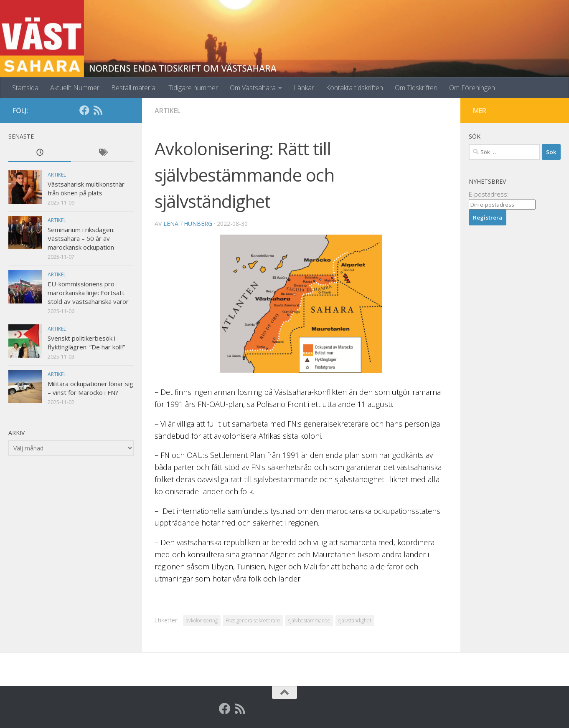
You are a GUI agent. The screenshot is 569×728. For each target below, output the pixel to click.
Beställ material (134, 88)
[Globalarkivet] (111, 110)
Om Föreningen (472, 88)
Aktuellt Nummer (75, 88)
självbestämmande (309, 621)
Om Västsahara (253, 88)
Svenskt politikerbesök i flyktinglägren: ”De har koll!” (86, 343)
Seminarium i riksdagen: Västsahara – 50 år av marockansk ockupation (81, 238)
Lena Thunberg (188, 224)
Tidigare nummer (193, 88)
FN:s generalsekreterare (253, 621)
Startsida (25, 88)
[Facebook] (84, 110)
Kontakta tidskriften (354, 88)
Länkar (304, 88)
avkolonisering (202, 621)
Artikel (168, 111)
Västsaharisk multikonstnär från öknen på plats (86, 188)
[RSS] (98, 110)
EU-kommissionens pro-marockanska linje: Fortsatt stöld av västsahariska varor (88, 293)
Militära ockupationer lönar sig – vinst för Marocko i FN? (90, 388)
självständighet (355, 621)
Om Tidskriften (416, 88)
